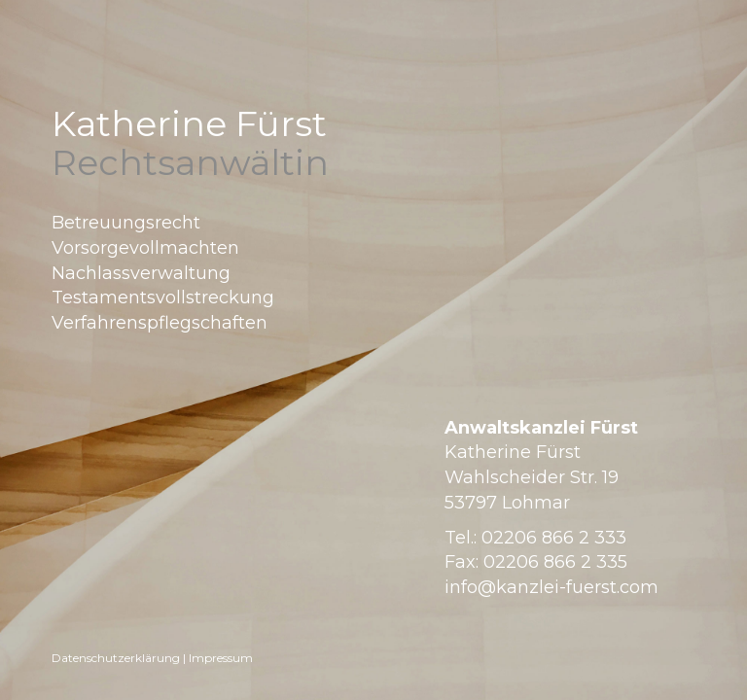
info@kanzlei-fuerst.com (551, 587)
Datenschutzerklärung (116, 658)
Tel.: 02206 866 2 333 (535, 538)
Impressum (221, 658)
